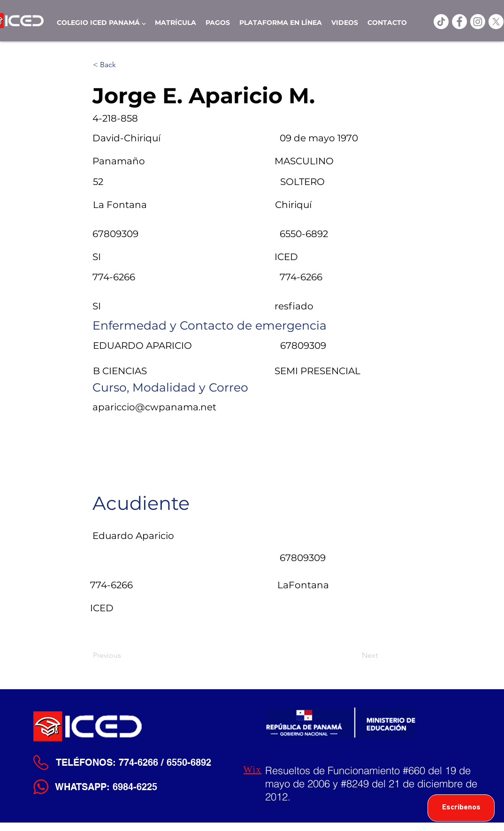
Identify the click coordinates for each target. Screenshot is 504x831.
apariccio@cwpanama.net (154, 407)
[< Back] (124, 65)
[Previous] (124, 655)
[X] (496, 22)
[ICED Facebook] (459, 22)
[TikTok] (441, 22)
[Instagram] (478, 22)
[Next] (354, 655)
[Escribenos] (461, 808)
